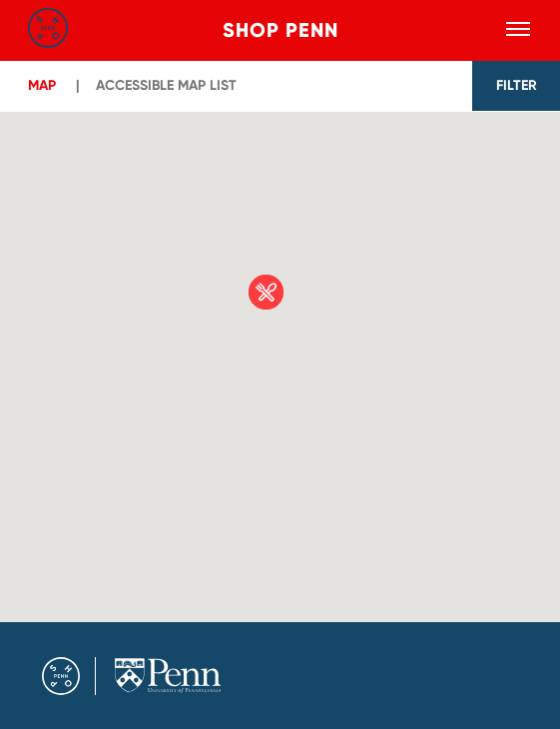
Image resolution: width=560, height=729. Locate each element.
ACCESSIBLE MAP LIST (166, 85)
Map (42, 85)
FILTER (517, 85)
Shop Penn (280, 30)
